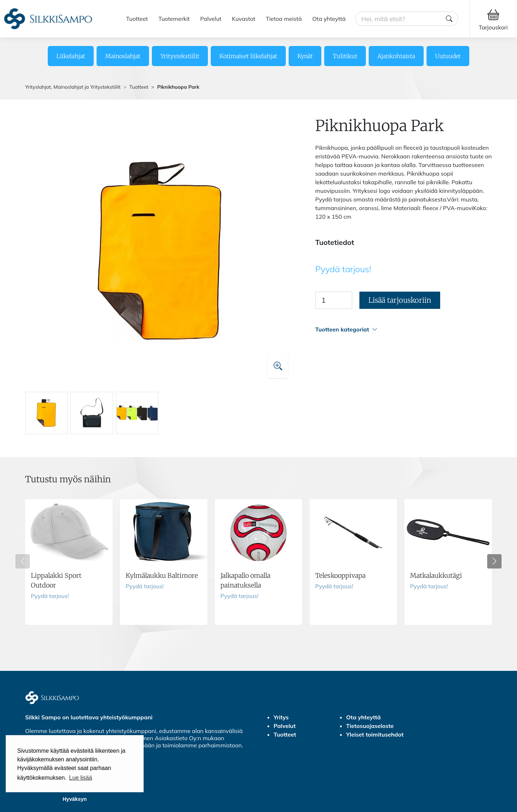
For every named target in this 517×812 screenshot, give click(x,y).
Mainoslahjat (123, 56)
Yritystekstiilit (180, 56)
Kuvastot (244, 19)
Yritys (281, 717)
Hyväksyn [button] (74, 799)
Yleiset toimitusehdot (375, 734)
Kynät (305, 56)
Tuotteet (137, 19)
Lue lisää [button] (81, 778)
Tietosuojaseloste (370, 726)
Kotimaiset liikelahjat (248, 56)
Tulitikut (345, 56)
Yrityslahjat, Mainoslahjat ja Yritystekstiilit (73, 87)
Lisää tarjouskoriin (400, 300)
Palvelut (211, 19)
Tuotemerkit (174, 19)
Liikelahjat (71, 56)
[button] (404, 330)
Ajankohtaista (396, 56)
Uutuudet (448, 56)
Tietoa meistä (284, 19)
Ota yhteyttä (329, 19)
